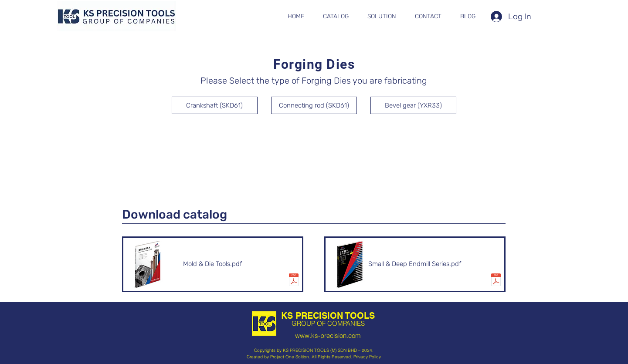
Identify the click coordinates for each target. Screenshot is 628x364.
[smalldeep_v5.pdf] (496, 281)
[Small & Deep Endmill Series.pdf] (415, 264)
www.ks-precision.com (328, 335)
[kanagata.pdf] (294, 281)
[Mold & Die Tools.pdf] (213, 264)
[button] (336, 17)
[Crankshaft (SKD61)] (215, 105)
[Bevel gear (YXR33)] (413, 105)
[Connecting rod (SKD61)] (314, 105)
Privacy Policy (367, 357)
